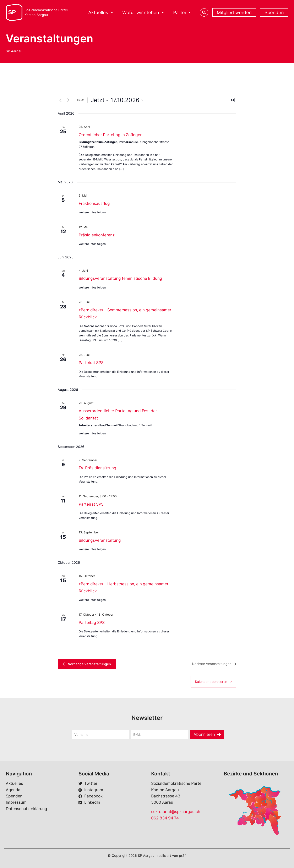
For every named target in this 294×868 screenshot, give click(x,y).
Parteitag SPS (92, 623)
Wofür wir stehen (144, 13)
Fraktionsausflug (94, 204)
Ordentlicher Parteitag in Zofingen (111, 135)
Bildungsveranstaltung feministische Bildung (120, 278)
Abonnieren (204, 734)
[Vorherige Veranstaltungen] (60, 100)
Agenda (13, 790)
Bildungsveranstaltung (100, 540)
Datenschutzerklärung (26, 809)
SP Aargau (14, 51)
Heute (81, 100)
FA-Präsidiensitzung (97, 468)
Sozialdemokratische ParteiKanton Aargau (46, 12)
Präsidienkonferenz (97, 235)
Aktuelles (101, 13)
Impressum (16, 802)
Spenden (274, 12)
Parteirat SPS (91, 363)
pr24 (183, 856)
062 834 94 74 (165, 818)
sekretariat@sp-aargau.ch (176, 812)
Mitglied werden (234, 12)
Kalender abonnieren (211, 682)
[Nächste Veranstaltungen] (68, 100)
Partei (182, 13)
